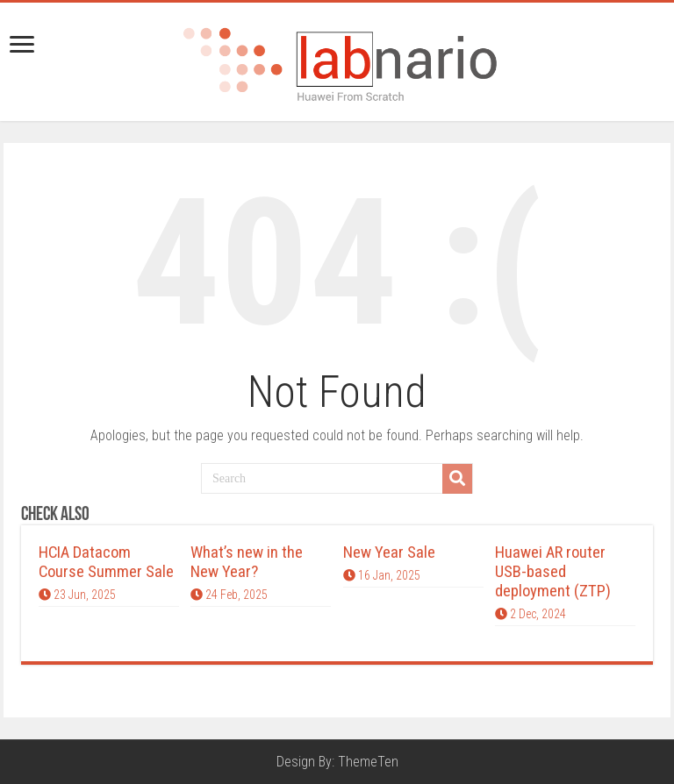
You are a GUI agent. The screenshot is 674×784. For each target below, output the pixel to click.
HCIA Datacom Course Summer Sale (106, 562)
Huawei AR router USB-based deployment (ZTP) (553, 572)
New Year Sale (389, 552)
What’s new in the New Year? (247, 562)
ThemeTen (368, 762)
